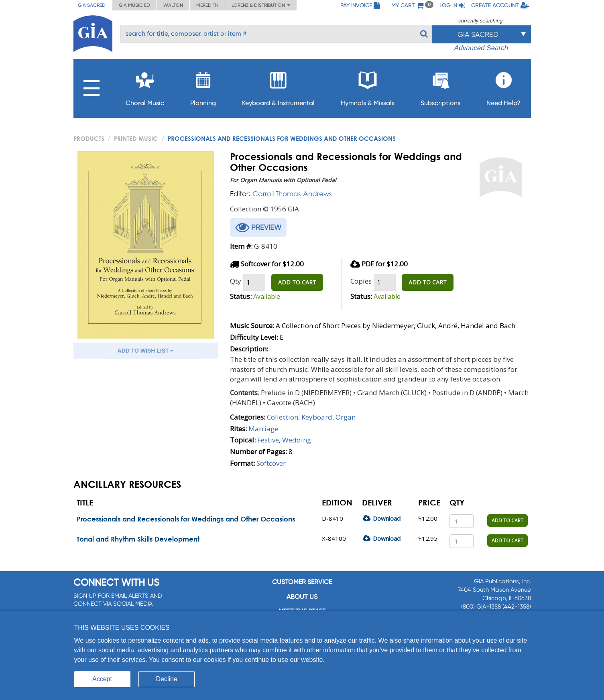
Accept (102, 679)
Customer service (302, 582)
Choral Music (145, 86)
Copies (361, 281)
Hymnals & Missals (368, 86)
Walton (173, 5)
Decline (167, 679)
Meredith (207, 5)
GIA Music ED (134, 5)
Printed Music (136, 138)
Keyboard (317, 417)
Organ (346, 417)
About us (302, 597)
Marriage (263, 429)
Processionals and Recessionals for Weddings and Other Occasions (186, 519)
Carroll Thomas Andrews (292, 194)
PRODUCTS (89, 138)
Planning (203, 86)
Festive (268, 440)
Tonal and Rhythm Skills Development (138, 539)
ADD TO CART (297, 282)
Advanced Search (481, 48)
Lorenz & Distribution (261, 5)
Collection (283, 417)
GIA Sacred (92, 5)
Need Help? (503, 86)
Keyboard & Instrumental (278, 86)
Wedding (297, 440)
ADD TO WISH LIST (146, 351)
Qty (236, 281)
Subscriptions (440, 86)
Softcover (271, 463)
